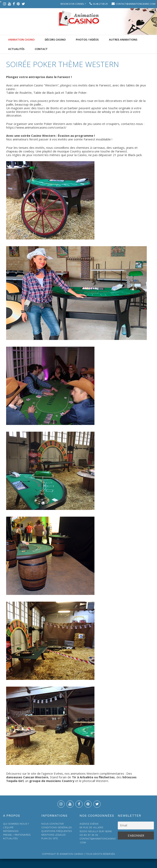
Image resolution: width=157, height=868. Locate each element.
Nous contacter (53, 824)
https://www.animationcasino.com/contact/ (36, 127)
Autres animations (123, 40)
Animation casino (21, 40)
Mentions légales (53, 835)
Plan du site (50, 838)
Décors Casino (55, 40)
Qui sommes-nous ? (16, 824)
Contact (41, 49)
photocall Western (95, 781)
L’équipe (8, 827)
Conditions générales (56, 827)
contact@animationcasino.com (136, 4)
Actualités (16, 49)
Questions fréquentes (57, 831)
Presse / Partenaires (17, 835)
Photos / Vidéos (87, 40)
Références (11, 831)
